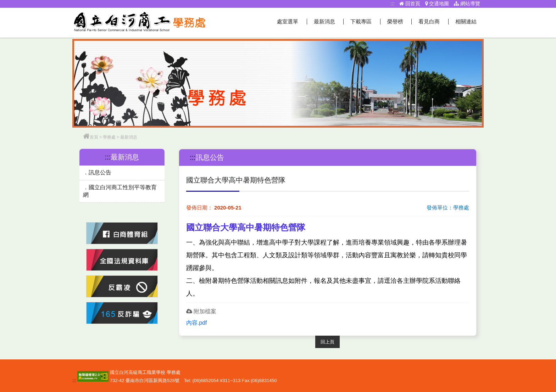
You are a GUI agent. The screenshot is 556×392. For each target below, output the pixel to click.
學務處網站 (140, 23)
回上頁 (327, 342)
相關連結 (466, 21)
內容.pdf (197, 323)
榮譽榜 (395, 21)
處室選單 (288, 21)
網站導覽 (467, 4)
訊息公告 (100, 172)
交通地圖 (437, 4)
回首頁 (410, 4)
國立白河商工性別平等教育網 (120, 191)
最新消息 (324, 21)
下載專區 (361, 21)
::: (393, 4)
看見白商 (429, 21)
